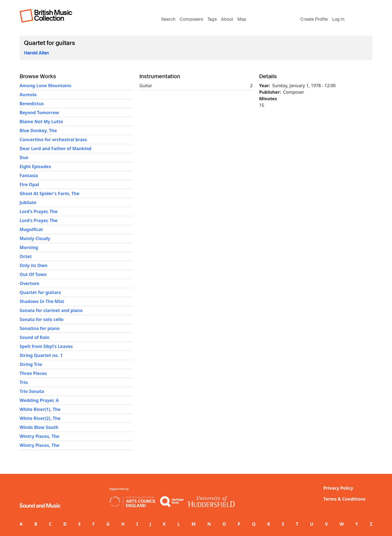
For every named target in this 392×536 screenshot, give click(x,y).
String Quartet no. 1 (41, 355)
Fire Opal (29, 184)
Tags (212, 19)
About (227, 19)
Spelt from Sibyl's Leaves (46, 346)
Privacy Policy (338, 488)
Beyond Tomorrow (39, 113)
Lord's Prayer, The (39, 211)
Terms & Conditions (344, 499)
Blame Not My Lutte (41, 122)
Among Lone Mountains (45, 86)
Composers (191, 19)
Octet (26, 256)
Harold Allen (36, 53)
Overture (29, 283)
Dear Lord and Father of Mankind (56, 149)
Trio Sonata (32, 391)
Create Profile (314, 19)
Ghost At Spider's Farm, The (49, 193)
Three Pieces (33, 373)
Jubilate (28, 202)
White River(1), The (40, 409)
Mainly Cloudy (35, 238)
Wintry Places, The (39, 436)
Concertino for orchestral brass (53, 140)
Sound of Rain (35, 337)
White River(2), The (40, 418)
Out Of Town (33, 274)
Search (168, 19)
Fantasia (29, 175)
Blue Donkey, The (38, 131)
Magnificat (31, 229)
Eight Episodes (35, 166)
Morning (29, 247)
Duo (24, 158)
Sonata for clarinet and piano (51, 310)
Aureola (28, 95)
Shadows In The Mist (42, 301)
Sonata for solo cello (42, 319)
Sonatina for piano (40, 328)
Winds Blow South (39, 427)
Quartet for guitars (40, 292)
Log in (338, 19)
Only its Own (33, 265)
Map (242, 19)
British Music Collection (53, 15)
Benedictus (32, 104)
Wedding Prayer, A (39, 400)
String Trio (31, 364)
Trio (24, 382)
